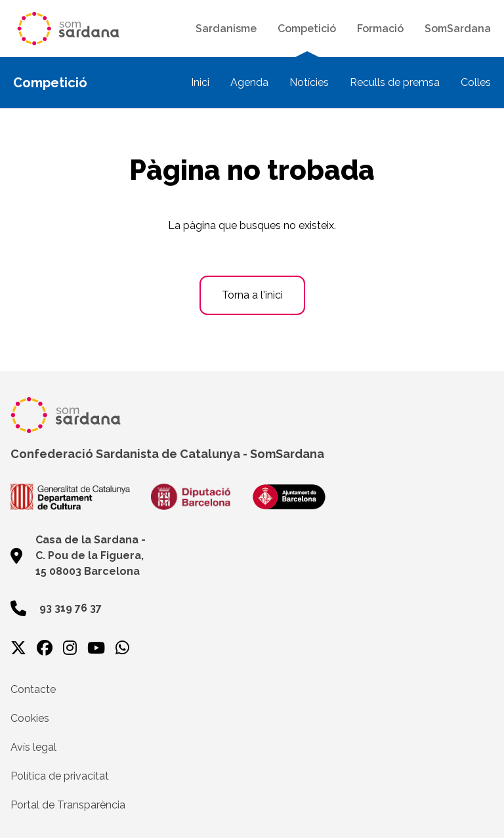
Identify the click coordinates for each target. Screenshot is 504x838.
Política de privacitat (60, 776)
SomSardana (458, 29)
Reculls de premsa (395, 82)
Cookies (30, 718)
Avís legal (33, 747)
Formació (380, 29)
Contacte (33, 689)
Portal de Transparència (68, 805)
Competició (307, 29)
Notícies (309, 82)
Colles (476, 82)
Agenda (249, 82)
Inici (200, 82)
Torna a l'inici (252, 295)
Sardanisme (226, 29)
